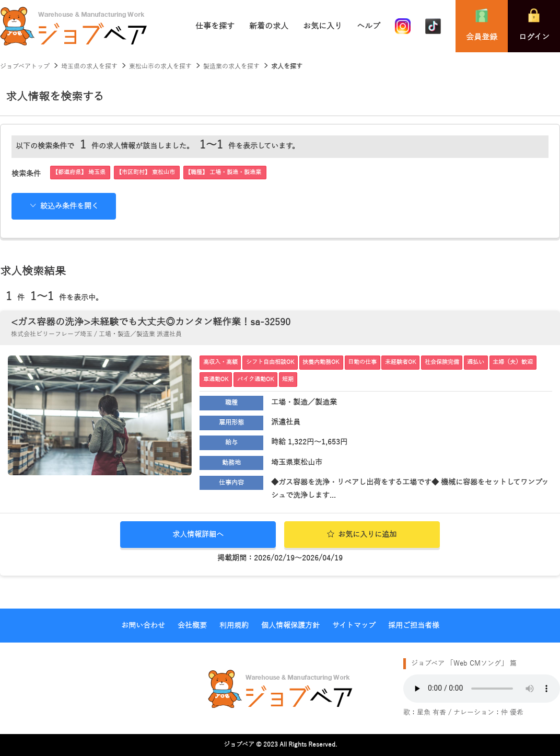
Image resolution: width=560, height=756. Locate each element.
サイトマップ (354, 626)
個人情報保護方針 (290, 626)
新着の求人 (269, 26)
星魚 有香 (431, 713)
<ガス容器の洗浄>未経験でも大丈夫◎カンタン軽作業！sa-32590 (151, 322)
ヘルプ (369, 26)
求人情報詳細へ (198, 535)
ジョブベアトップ (25, 66)
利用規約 (234, 626)
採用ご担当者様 (414, 626)
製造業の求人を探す (231, 66)
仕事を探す (215, 26)
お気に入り (323, 26)
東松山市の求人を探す (160, 66)
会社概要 (192, 626)
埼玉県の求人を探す (89, 66)
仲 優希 (512, 713)
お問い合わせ (143, 626)
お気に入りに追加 (362, 534)
